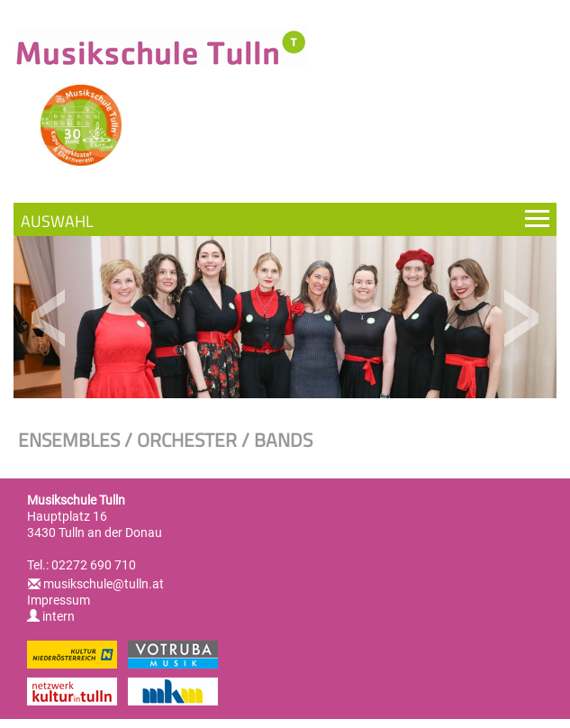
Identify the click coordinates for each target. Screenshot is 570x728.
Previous (49, 318)
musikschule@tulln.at (104, 584)
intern (51, 616)
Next (521, 318)
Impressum (59, 600)
